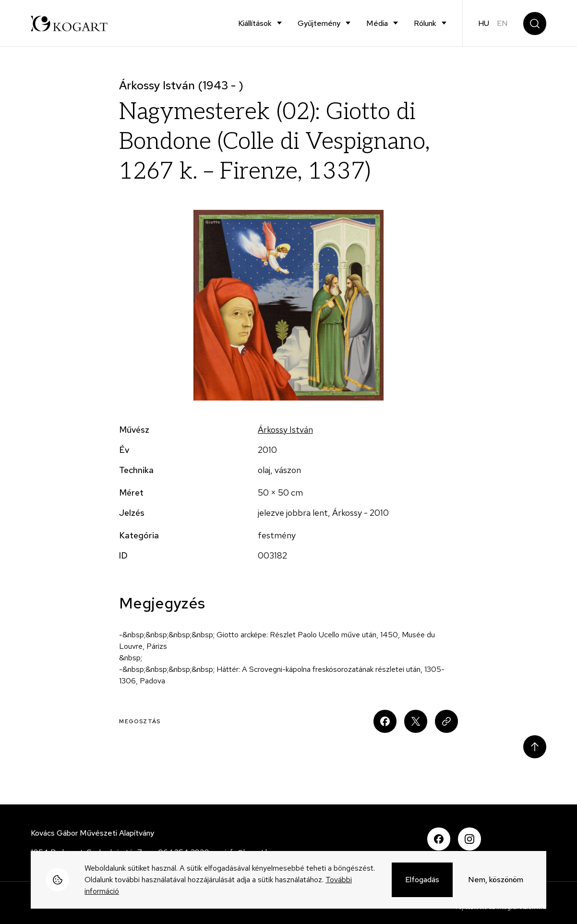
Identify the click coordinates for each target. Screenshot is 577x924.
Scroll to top (535, 747)
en (502, 23)
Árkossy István (285, 430)
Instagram (469, 839)
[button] (288, 305)
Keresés (535, 24)
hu (484, 23)
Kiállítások (255, 23)
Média (377, 23)
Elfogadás (422, 881)
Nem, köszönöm (496, 881)
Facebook (439, 839)
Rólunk (425, 23)
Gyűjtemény (319, 23)
